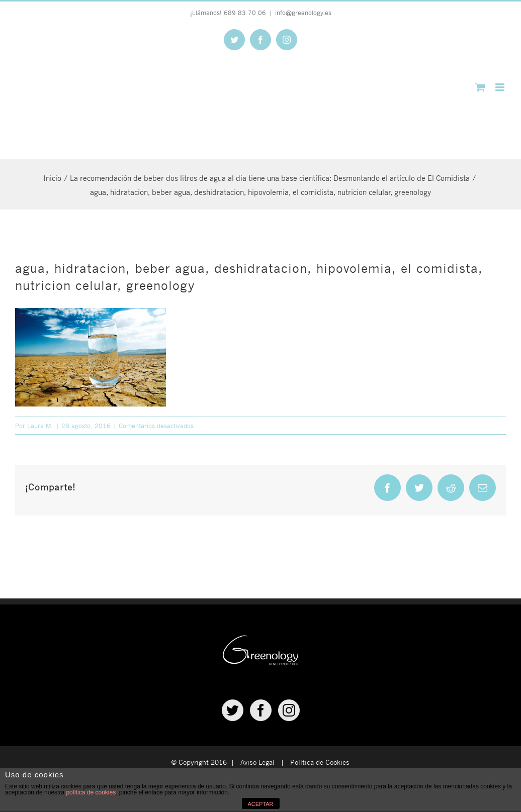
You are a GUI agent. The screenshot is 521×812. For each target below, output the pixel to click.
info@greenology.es (303, 13)
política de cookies (91, 792)
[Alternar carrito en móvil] (480, 87)
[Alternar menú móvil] (501, 87)
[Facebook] (261, 710)
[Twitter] (233, 710)
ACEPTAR (260, 804)
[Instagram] (289, 710)
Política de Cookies (320, 762)
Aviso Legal (257, 762)
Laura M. (40, 426)
